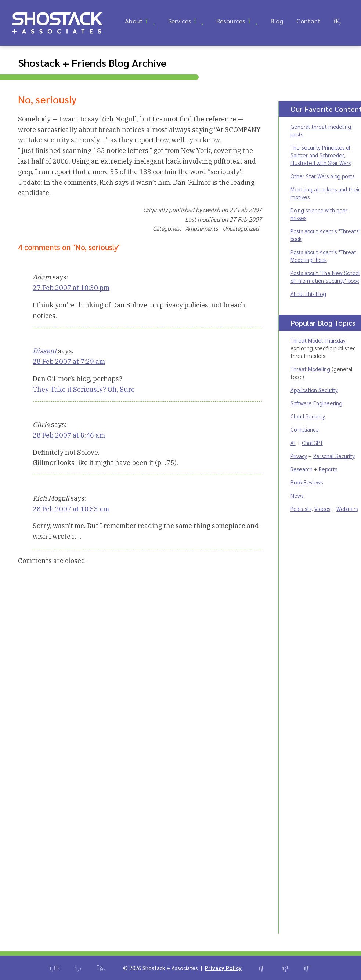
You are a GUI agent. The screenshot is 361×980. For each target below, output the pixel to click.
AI (293, 443)
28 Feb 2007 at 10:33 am (71, 509)
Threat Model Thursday (318, 340)
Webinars (347, 509)
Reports (328, 469)
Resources (231, 21)
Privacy (299, 456)
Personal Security (334, 456)
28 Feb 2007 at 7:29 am (69, 361)
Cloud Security (308, 416)
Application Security (314, 390)
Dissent (45, 351)
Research (302, 469)
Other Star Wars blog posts (322, 176)
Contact (308, 21)
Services (180, 21)
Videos (322, 509)
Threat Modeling (310, 369)
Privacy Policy (223, 968)
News (297, 495)
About (134, 21)
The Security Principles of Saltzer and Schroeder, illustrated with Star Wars (321, 155)
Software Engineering (316, 403)
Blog (277, 21)
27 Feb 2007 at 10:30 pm (71, 288)
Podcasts (301, 509)
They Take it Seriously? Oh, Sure (84, 389)
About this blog (308, 294)
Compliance (305, 429)
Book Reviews (307, 482)
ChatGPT (312, 443)
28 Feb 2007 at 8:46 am (69, 435)
